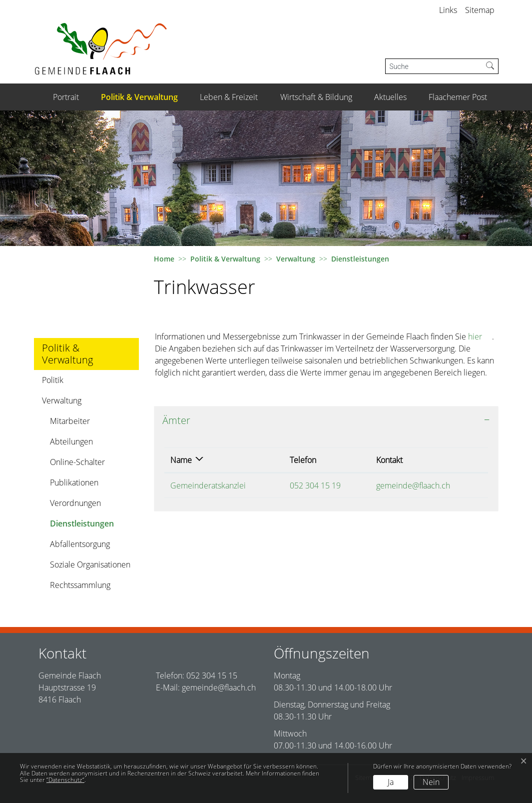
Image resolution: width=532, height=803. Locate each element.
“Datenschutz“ (65, 780)
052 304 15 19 (315, 485)
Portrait (66, 97)
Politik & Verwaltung (139, 97)
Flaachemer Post (458, 97)
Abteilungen (71, 441)
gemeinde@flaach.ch (413, 485)
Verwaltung (62, 400)
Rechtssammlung (80, 585)
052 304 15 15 (212, 675)
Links (448, 10)
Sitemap (480, 10)
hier (480, 336)
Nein (431, 782)
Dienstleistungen (82, 526)
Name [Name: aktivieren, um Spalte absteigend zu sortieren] (181, 460)
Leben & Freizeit (229, 97)
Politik (53, 380)
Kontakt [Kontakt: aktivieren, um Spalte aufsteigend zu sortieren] (389, 460)
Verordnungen (75, 503)
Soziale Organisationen (90, 564)
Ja (391, 782)
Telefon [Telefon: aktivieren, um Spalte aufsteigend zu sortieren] (303, 460)
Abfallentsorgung (80, 544)
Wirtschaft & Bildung (316, 97)
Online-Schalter (77, 462)
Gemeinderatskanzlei (208, 485)
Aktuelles (390, 97)
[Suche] (434, 66)
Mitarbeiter (70, 421)
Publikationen (74, 482)
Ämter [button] (176, 420)
